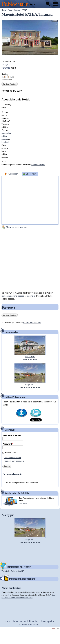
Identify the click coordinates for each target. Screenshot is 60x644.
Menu (55, 4)
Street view (31, 174)
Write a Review (10, 84)
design (55, 628)
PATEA (25, 10)
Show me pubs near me (16, 227)
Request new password (14, 461)
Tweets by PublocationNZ (13, 571)
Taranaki (17, 10)
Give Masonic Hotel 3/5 (8, 77)
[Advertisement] (31, 130)
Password (8, 444)
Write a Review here (32, 322)
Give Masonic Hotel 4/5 (11, 77)
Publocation (13, 174)
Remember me (12, 453)
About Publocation (29, 621)
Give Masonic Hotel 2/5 (5, 77)
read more (23, 503)
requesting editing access (13, 296)
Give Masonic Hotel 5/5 (13, 77)
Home (4, 10)
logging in (31, 296)
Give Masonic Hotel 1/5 (3, 77)
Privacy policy (47, 621)
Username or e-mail (12, 435)
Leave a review (38, 165)
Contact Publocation (29, 625)
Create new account (13, 458)
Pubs (10, 10)
